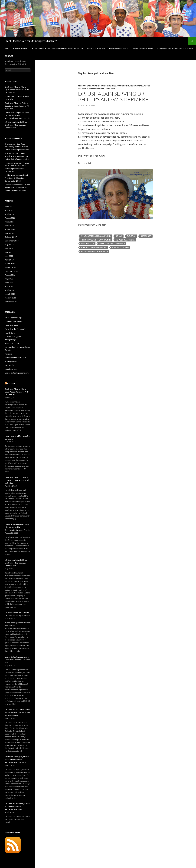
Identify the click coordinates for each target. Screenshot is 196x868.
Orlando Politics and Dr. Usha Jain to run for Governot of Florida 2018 (17, 188)
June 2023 (9, 207)
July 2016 (9, 279)
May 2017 (9, 256)
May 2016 (9, 286)
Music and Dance (12, 343)
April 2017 (9, 260)
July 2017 (9, 248)
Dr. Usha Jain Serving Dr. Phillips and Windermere (113, 97)
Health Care (10, 333)
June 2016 (9, 283)
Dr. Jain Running (19, 48)
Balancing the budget (13, 318)
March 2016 (10, 294)
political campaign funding (94, 247)
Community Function (14, 322)
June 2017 (9, 252)
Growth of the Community (16, 329)
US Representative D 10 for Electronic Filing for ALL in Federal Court (16, 125)
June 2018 (9, 233)
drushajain (9, 144)
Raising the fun (11, 361)
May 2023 (9, 210)
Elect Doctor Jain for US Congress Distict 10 (32, 41)
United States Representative (17, 373)
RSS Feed (11, 383)
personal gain (88, 244)
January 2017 (10, 267)
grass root (146, 236)
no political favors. (125, 240)
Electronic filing (11, 325)
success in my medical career (94, 251)
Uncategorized (11, 369)
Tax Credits (9, 365)
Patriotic (8, 354)
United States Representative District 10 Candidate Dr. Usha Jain (17, 660)
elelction (131, 236)
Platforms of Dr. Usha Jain (101, 88)
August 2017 (10, 245)
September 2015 (12, 302)
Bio (6, 48)
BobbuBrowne (11, 175)
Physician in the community (112, 244)
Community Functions (142, 48)
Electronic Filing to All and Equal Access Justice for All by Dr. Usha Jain (17, 90)
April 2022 (9, 226)
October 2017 (11, 237)
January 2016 (10, 298)
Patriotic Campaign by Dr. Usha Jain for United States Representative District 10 (18, 759)
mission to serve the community (96, 240)
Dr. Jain (119, 236)
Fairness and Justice (119, 48)
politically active (120, 247)
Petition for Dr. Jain (96, 48)
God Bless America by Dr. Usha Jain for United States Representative (17, 147)
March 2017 (10, 264)
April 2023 (9, 214)
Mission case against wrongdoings (97, 86)
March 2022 (10, 229)
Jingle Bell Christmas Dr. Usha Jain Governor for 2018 (16, 178)
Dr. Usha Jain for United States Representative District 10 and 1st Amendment (17, 712)
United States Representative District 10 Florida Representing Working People (17, 115)
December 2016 (11, 271)
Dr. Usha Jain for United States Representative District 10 (57, 48)
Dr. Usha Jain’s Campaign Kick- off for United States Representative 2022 (17, 806)
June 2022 (9, 222)
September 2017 (12, 241)
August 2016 (10, 275)
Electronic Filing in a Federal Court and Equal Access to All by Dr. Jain (17, 106)
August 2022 (10, 218)
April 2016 (9, 290)
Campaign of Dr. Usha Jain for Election (175, 48)
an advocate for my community (96, 236)
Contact (9, 56)
